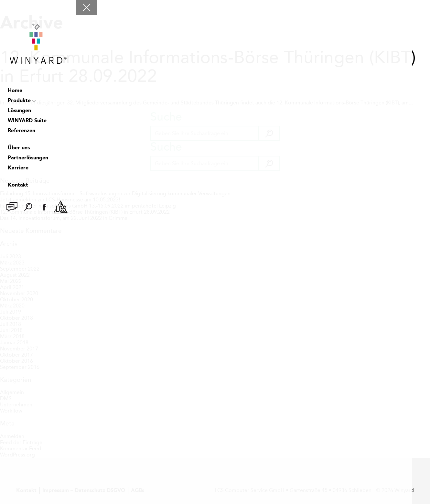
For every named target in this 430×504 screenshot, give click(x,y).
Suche (28, 207)
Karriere (18, 168)
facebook (44, 207)
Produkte (19, 101)
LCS (60, 207)
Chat (12, 207)
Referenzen (21, 131)
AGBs (138, 491)
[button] (269, 134)
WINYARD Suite (27, 121)
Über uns (19, 148)
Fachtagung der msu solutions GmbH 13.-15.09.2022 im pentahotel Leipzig (88, 206)
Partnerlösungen (28, 158)
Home (15, 91)
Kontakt (18, 185)
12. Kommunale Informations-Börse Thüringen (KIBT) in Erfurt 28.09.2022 (208, 67)
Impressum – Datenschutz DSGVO (84, 491)
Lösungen (19, 111)
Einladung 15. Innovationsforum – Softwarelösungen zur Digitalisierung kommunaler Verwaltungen (115, 193)
